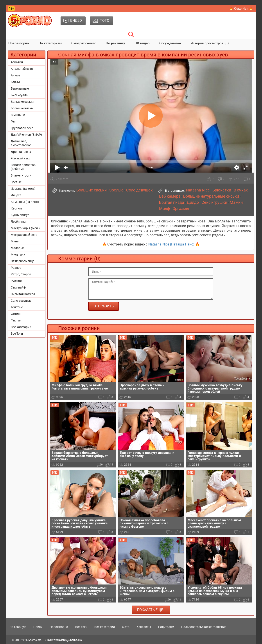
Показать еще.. (151, 610)
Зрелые (16, 182)
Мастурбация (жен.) (25, 228)
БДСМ (15, 82)
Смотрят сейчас (84, 43)
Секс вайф (18, 287)
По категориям (50, 43)
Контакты (144, 627)
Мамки (236, 202)
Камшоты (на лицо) (25, 202)
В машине (18, 115)
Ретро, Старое (21, 274)
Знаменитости (21, 175)
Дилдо (193, 202)
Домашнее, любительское (21, 143)
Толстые (17, 307)
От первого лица (23, 261)
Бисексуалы (20, 95)
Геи (13, 121)
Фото (126, 627)
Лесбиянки (19, 222)
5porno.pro (35, 640)
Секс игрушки (214, 202)
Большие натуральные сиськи (211, 196)
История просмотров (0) (210, 43)
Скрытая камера (23, 294)
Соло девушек (21, 301)
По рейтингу (115, 43)
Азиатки (17, 62)
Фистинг (17, 320)
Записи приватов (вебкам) (23, 167)
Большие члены (22, 108)
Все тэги (81, 627)
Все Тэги (17, 334)
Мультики (18, 254)
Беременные (20, 88)
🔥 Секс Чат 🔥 (241, 9)
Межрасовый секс (24, 235)
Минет (15, 241)
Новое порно (19, 43)
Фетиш (16, 314)
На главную (18, 627)
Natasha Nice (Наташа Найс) (171, 244)
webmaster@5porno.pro (68, 640)
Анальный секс (22, 69)
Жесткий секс (21, 158)
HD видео (142, 43)
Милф (164, 209)
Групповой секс (22, 128)
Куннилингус (20, 215)
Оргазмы (181, 209)
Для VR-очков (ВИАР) (26, 135)
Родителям (166, 627)
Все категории (21, 327)
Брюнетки (222, 190)
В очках (241, 190)
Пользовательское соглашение (204, 627)
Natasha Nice (198, 190)
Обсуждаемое (170, 43)
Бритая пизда (172, 202)
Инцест (16, 195)
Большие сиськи (23, 102)
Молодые (18, 248)
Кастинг (17, 208)
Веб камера (170, 196)
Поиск (38, 627)
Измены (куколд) (23, 189)
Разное (16, 268)
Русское (17, 281)
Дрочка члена (21, 152)
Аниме (15, 75)
